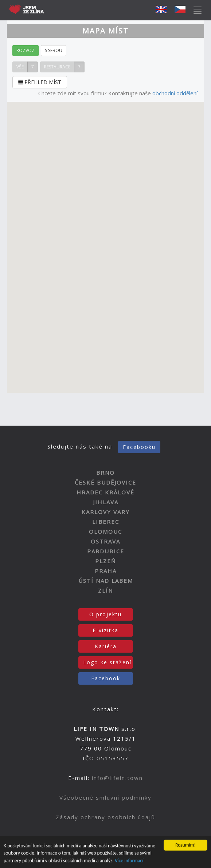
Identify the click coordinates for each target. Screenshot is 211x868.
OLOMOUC (105, 531)
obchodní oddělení (175, 93)
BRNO (105, 473)
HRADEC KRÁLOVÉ (105, 492)
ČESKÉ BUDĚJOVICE (105, 482)
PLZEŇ (105, 561)
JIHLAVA (106, 502)
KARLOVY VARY (106, 512)
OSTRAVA (105, 541)
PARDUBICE (106, 551)
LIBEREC (106, 522)
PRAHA (106, 571)
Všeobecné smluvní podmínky (105, 797)
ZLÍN (105, 590)
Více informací (129, 862)
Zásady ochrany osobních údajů (105, 817)
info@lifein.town (117, 778)
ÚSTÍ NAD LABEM (106, 581)
